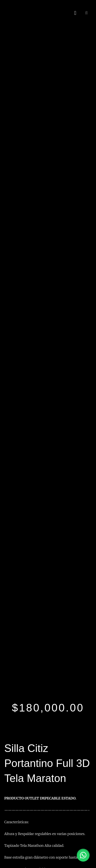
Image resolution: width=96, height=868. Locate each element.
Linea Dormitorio (17, 784)
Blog (8, 815)
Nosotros (12, 809)
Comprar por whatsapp (17, 524)
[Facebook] (8, 697)
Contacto (12, 820)
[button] (75, 13)
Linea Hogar (14, 779)
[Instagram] (15, 697)
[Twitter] (21, 697)
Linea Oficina (15, 773)
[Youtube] (27, 697)
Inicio (9, 804)
